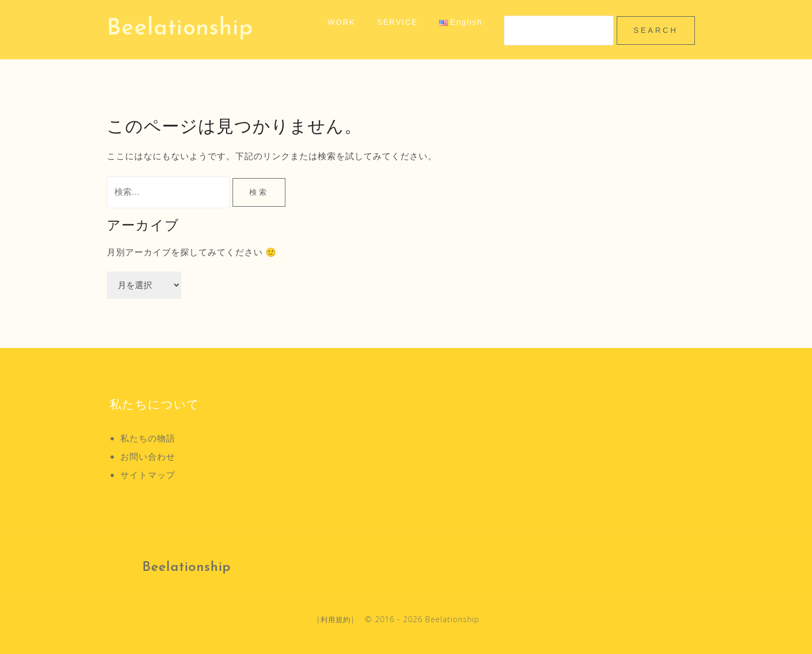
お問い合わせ (148, 457)
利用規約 (336, 619)
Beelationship (180, 29)
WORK (342, 22)
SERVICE (397, 22)
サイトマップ (148, 475)
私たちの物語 (148, 438)
